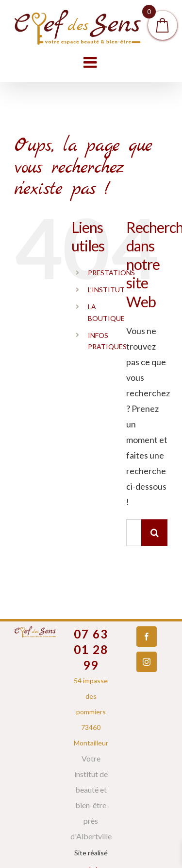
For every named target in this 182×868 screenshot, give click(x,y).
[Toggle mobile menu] (91, 62)
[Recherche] (155, 533)
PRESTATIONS (111, 273)
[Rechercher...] (134, 533)
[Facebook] (147, 637)
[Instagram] (147, 662)
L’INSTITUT (106, 290)
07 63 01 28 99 (91, 649)
